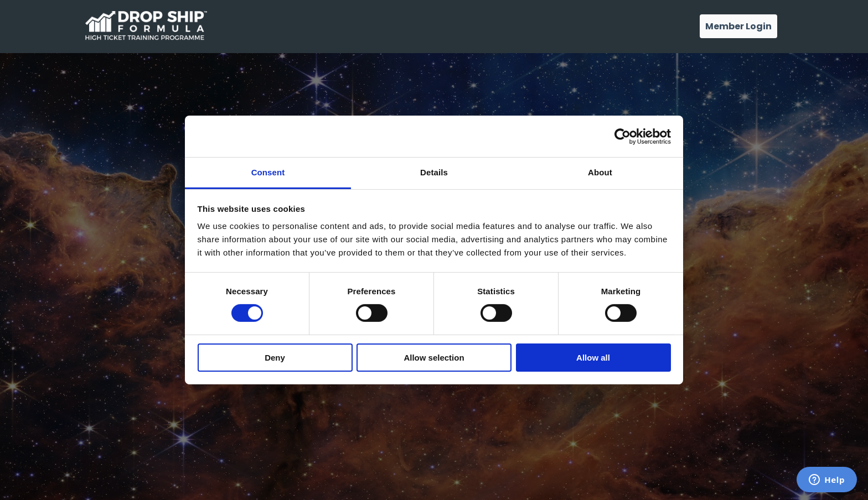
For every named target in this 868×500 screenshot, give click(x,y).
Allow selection (434, 358)
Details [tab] (434, 172)
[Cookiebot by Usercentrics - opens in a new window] (622, 136)
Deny (275, 358)
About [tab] (600, 172)
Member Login (738, 26)
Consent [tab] (268, 172)
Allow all (593, 358)
